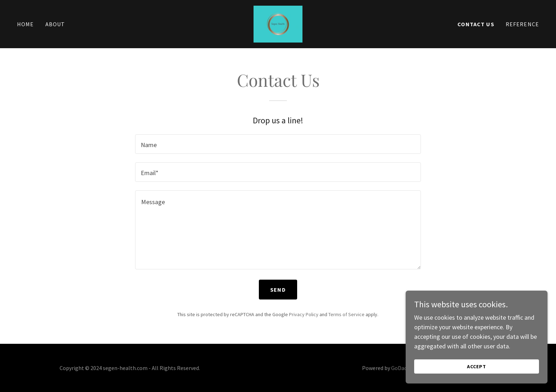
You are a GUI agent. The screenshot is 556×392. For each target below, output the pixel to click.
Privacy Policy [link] (304, 314)
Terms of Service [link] (346, 314)
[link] (278, 23)
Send (278, 290)
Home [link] (26, 24)
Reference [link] (522, 24)
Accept (477, 381)
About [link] (55, 24)
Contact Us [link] (476, 24)
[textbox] (278, 144)
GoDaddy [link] (402, 368)
